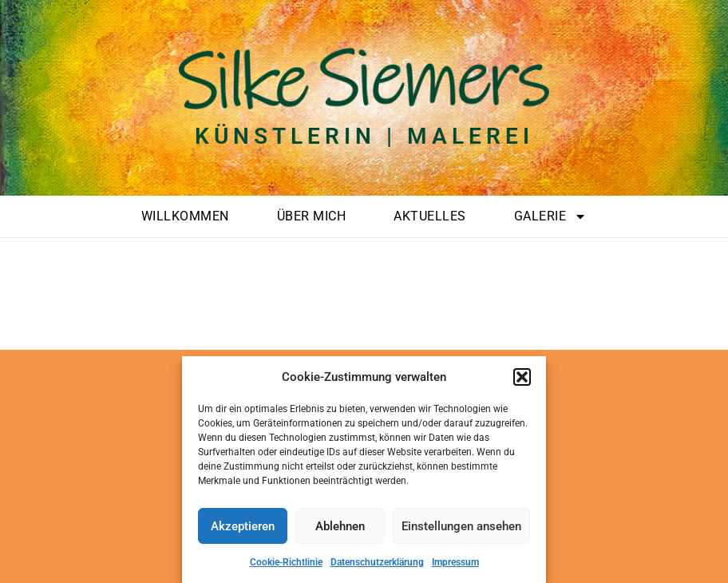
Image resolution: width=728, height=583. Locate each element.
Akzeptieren (243, 526)
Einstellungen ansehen (461, 526)
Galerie (551, 216)
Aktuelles (430, 216)
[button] (522, 377)
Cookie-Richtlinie (286, 562)
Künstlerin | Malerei (364, 136)
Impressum (455, 562)
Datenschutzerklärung (377, 562)
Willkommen (185, 216)
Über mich (312, 216)
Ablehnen (340, 526)
